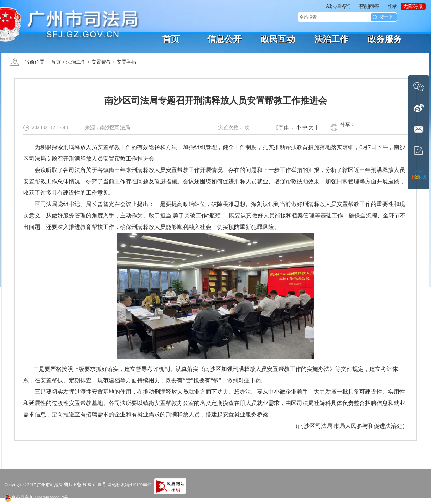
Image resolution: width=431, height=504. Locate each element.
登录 (392, 6)
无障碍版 (413, 6)
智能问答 (369, 6)
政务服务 (385, 39)
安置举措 (126, 62)
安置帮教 (101, 62)
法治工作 (76, 62)
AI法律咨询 (339, 6)
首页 (56, 62)
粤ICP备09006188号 (85, 485)
